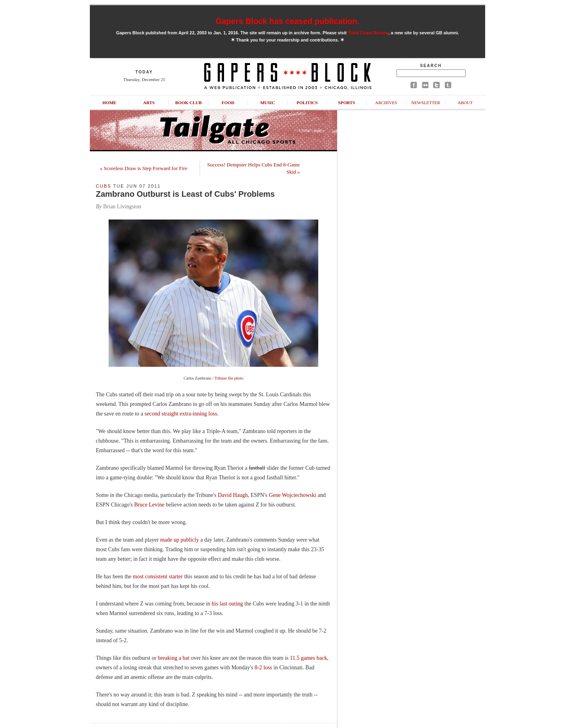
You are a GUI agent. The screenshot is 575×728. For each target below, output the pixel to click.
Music (268, 103)
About (465, 103)
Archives (386, 103)
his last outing (227, 604)
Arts (149, 103)
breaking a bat (173, 658)
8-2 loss (264, 668)
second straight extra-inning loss (181, 414)
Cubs (104, 186)
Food (228, 103)
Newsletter (426, 103)
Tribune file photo (229, 378)
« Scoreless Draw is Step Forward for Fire (144, 168)
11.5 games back (308, 658)
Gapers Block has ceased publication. (287, 21)
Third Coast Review (368, 33)
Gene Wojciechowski (292, 495)
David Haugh (233, 495)
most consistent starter (158, 577)
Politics (307, 103)
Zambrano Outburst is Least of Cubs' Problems (185, 194)
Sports (347, 103)
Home (110, 103)
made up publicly (179, 540)
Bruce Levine (149, 505)
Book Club (188, 103)
